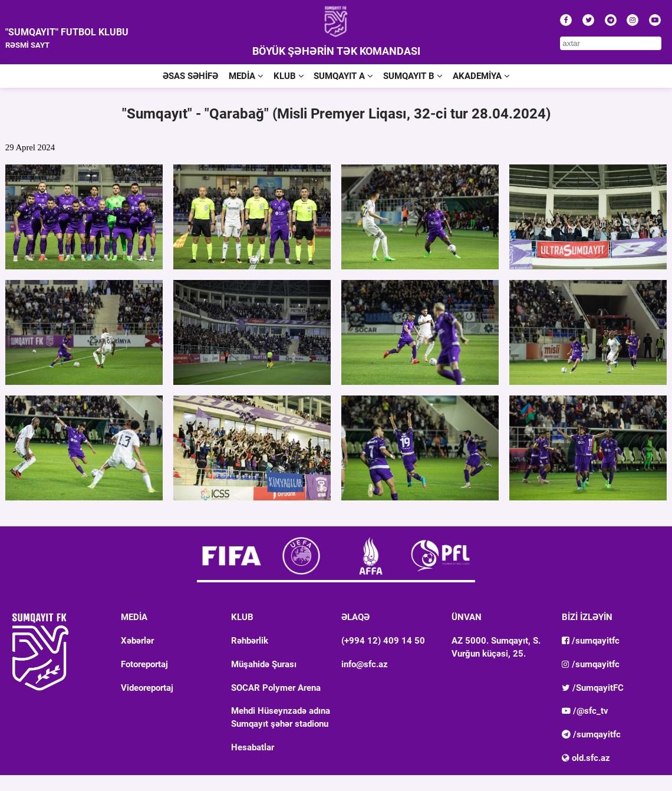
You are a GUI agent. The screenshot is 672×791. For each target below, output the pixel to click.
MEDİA (246, 76)
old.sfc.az (586, 758)
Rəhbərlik (250, 641)
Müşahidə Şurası (264, 664)
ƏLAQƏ (355, 617)
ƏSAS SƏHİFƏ (190, 76)
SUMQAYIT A (343, 76)
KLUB (289, 76)
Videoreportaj (147, 688)
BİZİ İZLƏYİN (587, 617)
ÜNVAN (467, 617)
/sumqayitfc (591, 641)
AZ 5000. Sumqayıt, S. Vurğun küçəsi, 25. (496, 647)
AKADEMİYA (481, 76)
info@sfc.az (365, 664)
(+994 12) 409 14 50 (383, 641)
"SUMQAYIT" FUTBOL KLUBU (67, 32)
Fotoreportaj (144, 664)
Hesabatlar (253, 747)
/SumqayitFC (593, 688)
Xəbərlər (137, 641)
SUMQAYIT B (413, 76)
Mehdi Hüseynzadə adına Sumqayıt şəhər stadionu (281, 717)
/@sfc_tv (585, 711)
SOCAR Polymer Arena (276, 688)
